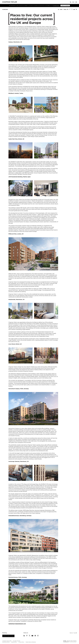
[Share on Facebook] (70, 9)
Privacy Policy (21, 642)
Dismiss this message (65, 6)
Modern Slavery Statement (31, 642)
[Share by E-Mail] (74, 9)
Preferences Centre (6, 642)
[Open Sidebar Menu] (76, 2)
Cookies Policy (56, 6)
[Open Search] (71, 2)
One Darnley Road (73, 642)
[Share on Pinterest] (76, 9)
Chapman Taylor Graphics (72, 641)
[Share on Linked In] (68, 9)
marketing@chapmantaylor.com (17, 624)
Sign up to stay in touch (8, 636)
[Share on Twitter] (72, 9)
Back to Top (73, 633)
